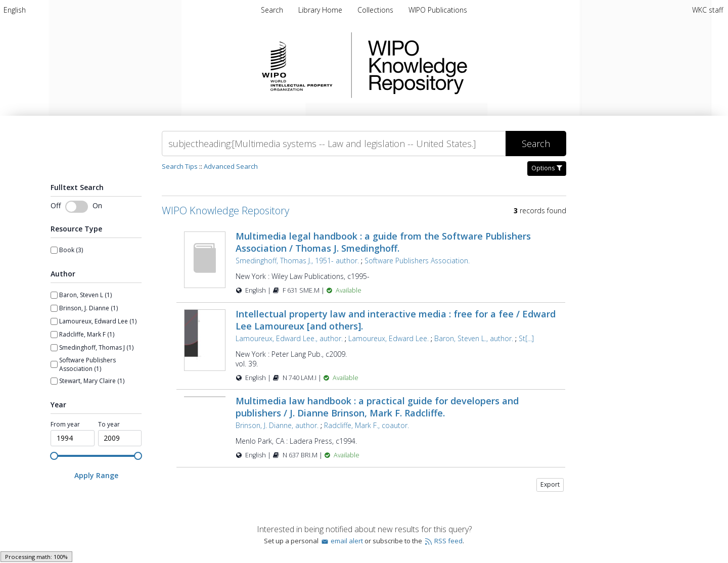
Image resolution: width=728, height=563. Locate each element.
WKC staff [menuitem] (708, 10)
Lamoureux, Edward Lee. (389, 338)
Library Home (321, 10)
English (15, 10)
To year (109, 425)
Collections (376, 10)
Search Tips (180, 166)
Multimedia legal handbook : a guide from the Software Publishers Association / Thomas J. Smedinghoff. (383, 242)
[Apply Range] (96, 475)
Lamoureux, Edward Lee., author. (289, 338)
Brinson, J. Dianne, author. (277, 425)
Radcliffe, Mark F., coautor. (367, 425)
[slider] (54, 456)
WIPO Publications (438, 10)
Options (547, 168)
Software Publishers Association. (417, 261)
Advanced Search (231, 166)
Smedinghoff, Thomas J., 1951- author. (297, 261)
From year (65, 425)
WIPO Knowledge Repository (459, 65)
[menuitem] (15, 10)
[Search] (334, 144)
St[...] (526, 338)
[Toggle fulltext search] (77, 207)
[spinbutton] (73, 438)
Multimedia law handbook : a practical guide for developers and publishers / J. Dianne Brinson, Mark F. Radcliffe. (377, 407)
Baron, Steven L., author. (474, 338)
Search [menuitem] (272, 10)
